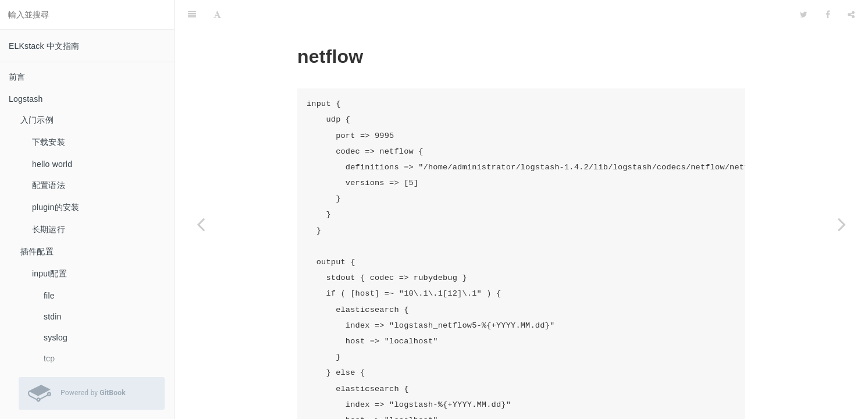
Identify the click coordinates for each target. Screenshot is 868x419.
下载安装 (49, 142)
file (49, 296)
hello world (52, 164)
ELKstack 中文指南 (44, 46)
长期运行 (49, 229)
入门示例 (37, 120)
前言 (17, 77)
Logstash (26, 99)
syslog (56, 338)
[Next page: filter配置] (842, 224)
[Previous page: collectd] (201, 224)
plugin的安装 (56, 207)
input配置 (49, 274)
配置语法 (49, 185)
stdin (53, 317)
